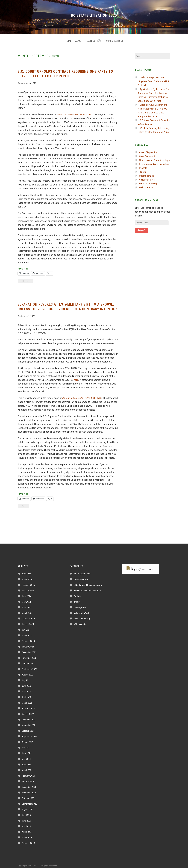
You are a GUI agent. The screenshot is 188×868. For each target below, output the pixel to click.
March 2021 (27, 768)
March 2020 (27, 836)
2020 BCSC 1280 (82, 396)
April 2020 (26, 830)
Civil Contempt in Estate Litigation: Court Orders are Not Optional (153, 79)
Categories (93, 40)
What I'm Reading (148, 182)
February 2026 (28, 583)
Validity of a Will (147, 178)
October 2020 (28, 796)
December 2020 (29, 785)
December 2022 (29, 650)
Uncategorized (147, 174)
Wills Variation (146, 185)
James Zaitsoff (118, 40)
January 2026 (28, 589)
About (76, 40)
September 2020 (29, 802)
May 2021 (26, 757)
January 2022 (28, 712)
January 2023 (28, 645)
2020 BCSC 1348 (74, 112)
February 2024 (28, 617)
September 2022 (29, 667)
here (76, 378)
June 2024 (27, 594)
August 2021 (27, 740)
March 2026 (27, 577)
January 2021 (28, 779)
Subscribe (142, 228)
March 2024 (27, 611)
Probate (143, 166)
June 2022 (27, 684)
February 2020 (28, 841)
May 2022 (26, 689)
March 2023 (27, 633)
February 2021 (28, 774)
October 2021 (28, 729)
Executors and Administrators (154, 162)
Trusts (143, 170)
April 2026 (26, 572)
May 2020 (26, 824)
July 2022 (26, 678)
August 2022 (27, 673)
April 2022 (26, 695)
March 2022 (27, 701)
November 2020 (29, 791)
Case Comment (147, 154)
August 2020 (27, 807)
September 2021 (29, 734)
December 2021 (29, 718)
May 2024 (26, 600)
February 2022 (28, 706)
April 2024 (26, 605)
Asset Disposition (148, 150)
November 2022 (29, 656)
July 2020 (26, 813)
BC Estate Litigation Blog (94, 16)
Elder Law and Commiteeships (154, 158)
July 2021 (26, 746)
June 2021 (27, 751)
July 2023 (26, 628)
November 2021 (29, 723)
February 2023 (28, 639)
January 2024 (28, 622)
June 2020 (27, 819)
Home (64, 40)
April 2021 (26, 763)
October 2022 (28, 661)
